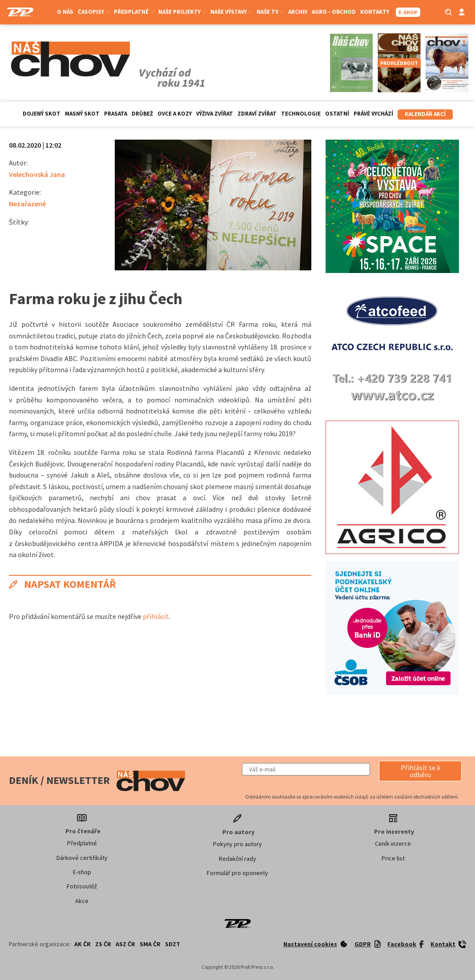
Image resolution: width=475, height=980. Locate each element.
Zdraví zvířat (257, 114)
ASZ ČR (125, 944)
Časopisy (94, 12)
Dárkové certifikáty (82, 858)
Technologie (301, 114)
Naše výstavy (231, 12)
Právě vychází (373, 114)
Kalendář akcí (425, 114)
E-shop (82, 872)
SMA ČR (150, 944)
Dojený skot (42, 114)
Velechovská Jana (37, 174)
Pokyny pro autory (237, 844)
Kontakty (375, 12)
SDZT (173, 944)
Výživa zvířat (215, 114)
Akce (82, 901)
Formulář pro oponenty (237, 873)
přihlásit (156, 616)
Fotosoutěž (82, 886)
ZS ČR (103, 944)
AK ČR (83, 944)
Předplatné (134, 12)
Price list (393, 858)
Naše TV (270, 12)
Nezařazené (27, 204)
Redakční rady (237, 859)
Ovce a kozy (175, 114)
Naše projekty (182, 12)
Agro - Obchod (334, 12)
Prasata (116, 114)
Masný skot (82, 114)
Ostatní (337, 114)
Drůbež (142, 114)
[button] (420, 771)
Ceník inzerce (393, 843)
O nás (65, 12)
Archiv (298, 12)
